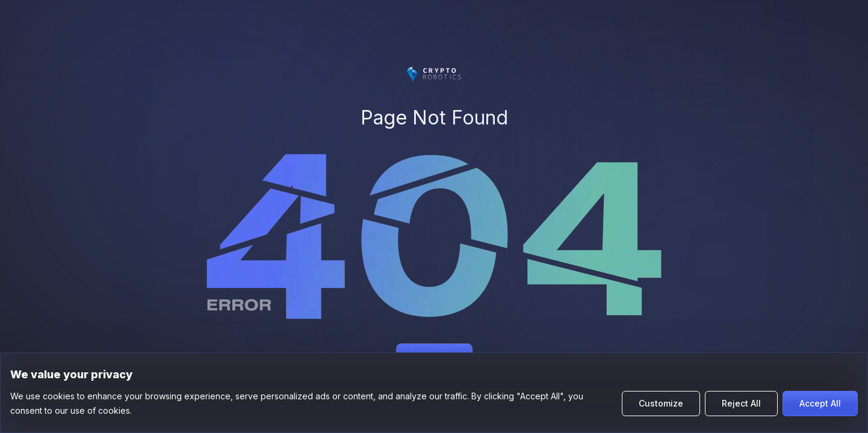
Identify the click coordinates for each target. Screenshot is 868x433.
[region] (434, 393)
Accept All (820, 403)
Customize (661, 403)
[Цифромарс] (434, 74)
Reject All (741, 403)
